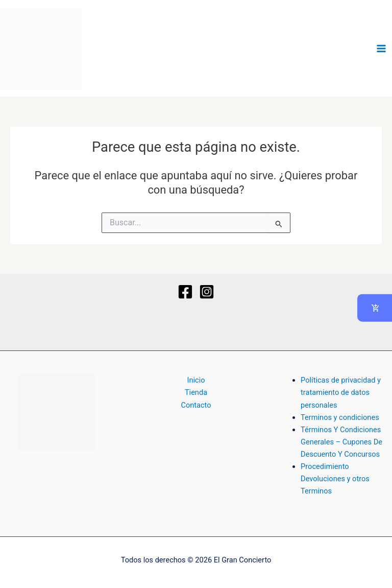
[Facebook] (185, 292)
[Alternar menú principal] (381, 49)
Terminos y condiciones (340, 417)
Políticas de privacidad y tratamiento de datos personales (341, 392)
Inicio (196, 380)
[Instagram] (207, 292)
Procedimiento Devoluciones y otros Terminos (335, 479)
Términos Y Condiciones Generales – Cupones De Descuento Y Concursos (341, 442)
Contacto (196, 405)
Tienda (196, 392)
